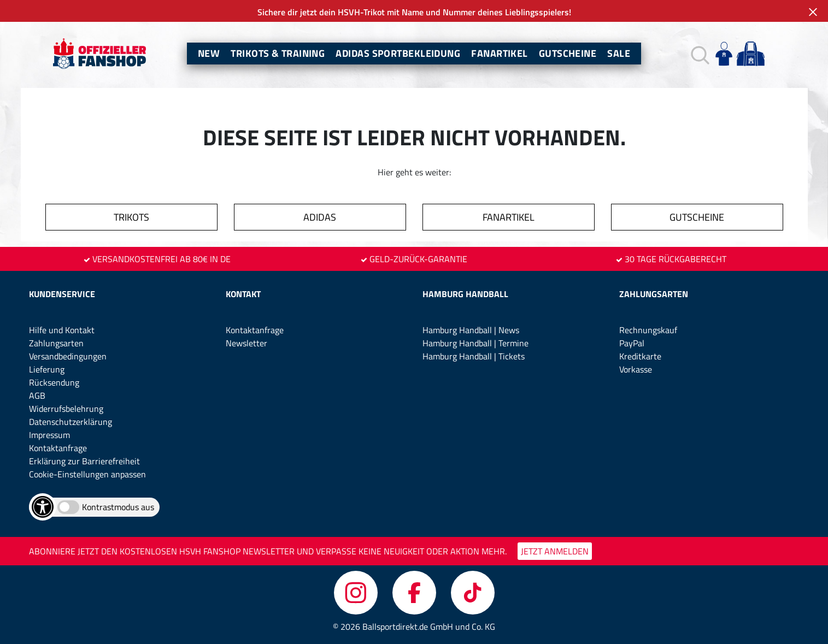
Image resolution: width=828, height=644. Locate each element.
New (209, 53)
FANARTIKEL (509, 217)
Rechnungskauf (648, 330)
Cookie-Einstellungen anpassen (87, 474)
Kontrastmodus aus (118, 507)
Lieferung (47, 369)
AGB (37, 395)
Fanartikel (500, 53)
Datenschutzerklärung (71, 422)
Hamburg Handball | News (471, 330)
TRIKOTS (131, 217)
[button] (699, 54)
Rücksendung (54, 382)
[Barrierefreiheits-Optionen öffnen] (43, 507)
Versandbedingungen (68, 356)
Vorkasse (636, 369)
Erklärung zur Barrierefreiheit (84, 461)
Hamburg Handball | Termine (475, 343)
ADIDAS (320, 217)
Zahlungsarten (56, 343)
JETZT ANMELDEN (555, 551)
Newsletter (246, 343)
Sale (619, 53)
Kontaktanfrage (58, 448)
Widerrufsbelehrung (66, 409)
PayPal (632, 343)
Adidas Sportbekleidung (398, 53)
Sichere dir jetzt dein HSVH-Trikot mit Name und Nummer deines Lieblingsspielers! (414, 12)
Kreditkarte (640, 356)
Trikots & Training (278, 53)
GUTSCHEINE (697, 217)
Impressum (49, 435)
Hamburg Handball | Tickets (474, 356)
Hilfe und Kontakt (62, 330)
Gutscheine (568, 53)
